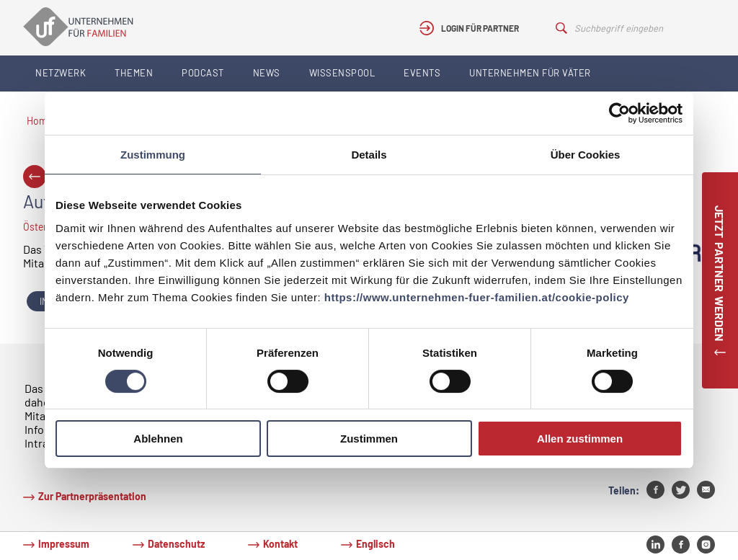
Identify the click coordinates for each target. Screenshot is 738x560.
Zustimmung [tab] (153, 155)
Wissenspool (342, 73)
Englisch (375, 544)
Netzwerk (61, 73)
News (267, 73)
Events (422, 73)
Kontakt (280, 544)
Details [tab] (369, 155)
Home (40, 121)
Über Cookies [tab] (586, 155)
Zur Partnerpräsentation (92, 496)
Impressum (64, 544)
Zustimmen (369, 439)
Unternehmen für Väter (530, 73)
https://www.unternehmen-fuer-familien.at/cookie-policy (477, 297)
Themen (134, 73)
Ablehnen (158, 439)
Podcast (203, 73)
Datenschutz (176, 544)
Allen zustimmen (580, 439)
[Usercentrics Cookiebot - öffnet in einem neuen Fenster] (619, 113)
